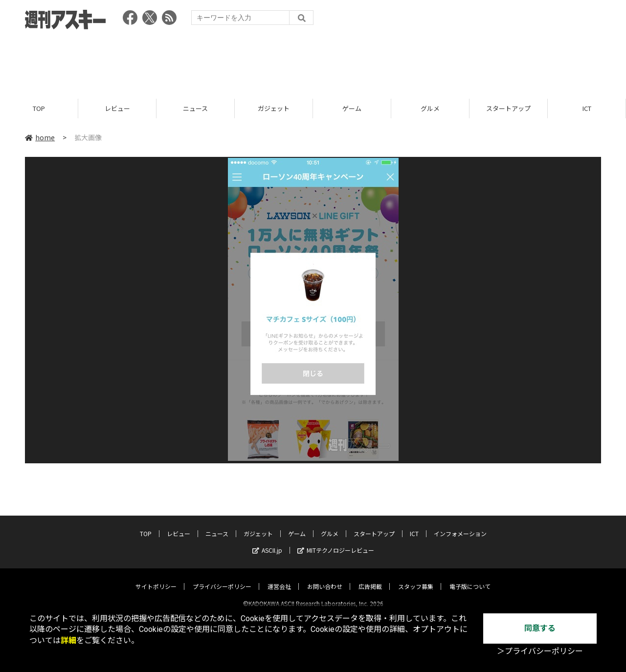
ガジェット (274, 109)
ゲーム (352, 109)
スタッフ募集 (416, 578)
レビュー (117, 109)
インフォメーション (460, 525)
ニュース (195, 109)
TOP (39, 109)
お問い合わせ (325, 578)
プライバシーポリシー (222, 578)
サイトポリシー (156, 578)
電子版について (470, 578)
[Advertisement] (313, 61)
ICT (587, 109)
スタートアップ (508, 109)
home (40, 138)
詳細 (68, 640)
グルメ (430, 109)
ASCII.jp (267, 542)
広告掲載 (370, 578)
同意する (540, 628)
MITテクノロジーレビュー (336, 542)
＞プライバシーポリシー (540, 651)
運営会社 (279, 578)
